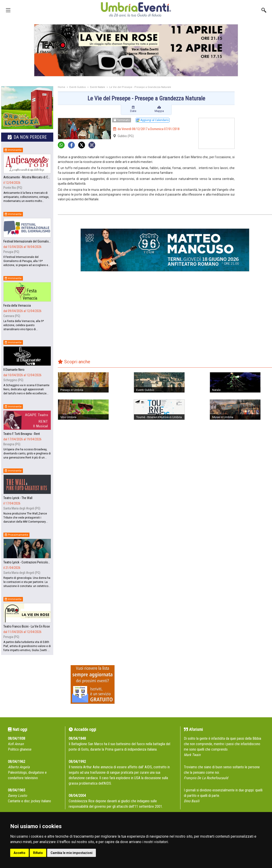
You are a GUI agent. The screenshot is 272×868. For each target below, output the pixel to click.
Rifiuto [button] (38, 853)
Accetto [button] (19, 853)
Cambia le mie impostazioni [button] (72, 853)
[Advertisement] (255, 104)
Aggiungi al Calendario (153, 120)
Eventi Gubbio (78, 87)
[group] (136, 50)
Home (62, 87)
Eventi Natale (98, 87)
